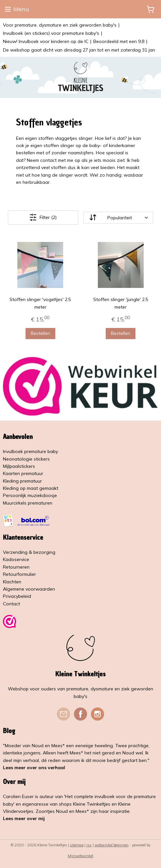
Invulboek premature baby (30, 451)
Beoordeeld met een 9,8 (119, 41)
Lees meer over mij (24, 818)
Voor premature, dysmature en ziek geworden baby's (60, 25)
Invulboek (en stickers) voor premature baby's (51, 33)
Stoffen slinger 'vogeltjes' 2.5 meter (40, 303)
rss (89, 845)
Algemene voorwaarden (29, 589)
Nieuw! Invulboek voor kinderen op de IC (46, 41)
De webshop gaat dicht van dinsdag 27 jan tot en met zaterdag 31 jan (79, 50)
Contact (11, 604)
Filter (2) (43, 217)
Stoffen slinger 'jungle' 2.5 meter (121, 303)
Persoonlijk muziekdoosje (30, 495)
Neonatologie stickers (26, 459)
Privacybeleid (17, 596)
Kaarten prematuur (23, 473)
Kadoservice (16, 559)
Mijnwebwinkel (80, 856)
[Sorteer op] (118, 218)
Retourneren (16, 567)
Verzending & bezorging (29, 552)
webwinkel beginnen (112, 845)
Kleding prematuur (22, 481)
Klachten (12, 582)
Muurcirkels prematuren (28, 503)
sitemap (77, 845)
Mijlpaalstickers (19, 466)
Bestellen (40, 333)
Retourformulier (19, 574)
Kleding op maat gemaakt (31, 488)
